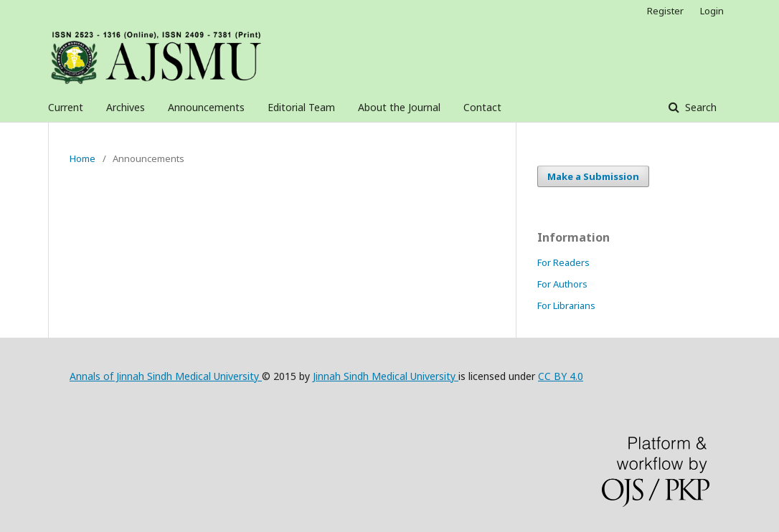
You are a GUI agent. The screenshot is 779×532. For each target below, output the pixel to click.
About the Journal (399, 107)
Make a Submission (593, 176)
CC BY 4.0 (561, 376)
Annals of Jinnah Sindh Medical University (166, 376)
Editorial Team (301, 107)
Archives (126, 107)
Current (66, 107)
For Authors (562, 284)
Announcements (206, 107)
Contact (482, 107)
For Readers (563, 262)
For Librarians (566, 305)
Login (712, 11)
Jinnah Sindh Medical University (386, 376)
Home (82, 158)
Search (699, 107)
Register (665, 11)
